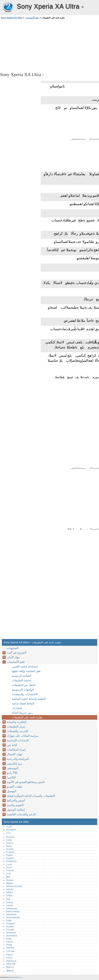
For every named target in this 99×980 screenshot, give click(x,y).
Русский (10, 930)
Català (9, 840)
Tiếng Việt (11, 964)
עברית (9, 873)
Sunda (9, 945)
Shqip (9, 939)
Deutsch (10, 849)
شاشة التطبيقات (21, 680)
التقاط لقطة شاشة (23, 703)
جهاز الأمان (13, 657)
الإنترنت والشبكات (17, 731)
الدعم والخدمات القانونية (21, 814)
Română (10, 927)
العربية (9, 826)
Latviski (10, 905)
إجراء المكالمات (16, 750)
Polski (9, 920)
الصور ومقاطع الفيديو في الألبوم (26, 782)
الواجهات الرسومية (23, 690)
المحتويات (13, 648)
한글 (8, 899)
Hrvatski (10, 880)
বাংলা (8, 833)
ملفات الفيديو (15, 787)
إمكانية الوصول (16, 810)
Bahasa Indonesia (14, 886)
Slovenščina (12, 936)
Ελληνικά (10, 852)
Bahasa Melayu (13, 911)
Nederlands (11, 914)
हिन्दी (8, 877)
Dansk (9, 846)
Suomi (9, 867)
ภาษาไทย (10, 951)
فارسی (9, 864)
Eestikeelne (11, 861)
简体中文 (10, 967)
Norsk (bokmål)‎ (13, 917)
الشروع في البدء (17, 653)
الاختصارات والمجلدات (25, 694)
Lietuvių (10, 902)
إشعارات (17, 708)
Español (10, 858)
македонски (12, 908)
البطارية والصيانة (17, 722)
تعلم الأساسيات (32, 18)
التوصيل (11, 791)
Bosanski (10, 837)
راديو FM (12, 773)
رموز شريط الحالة (22, 713)
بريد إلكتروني (14, 763)
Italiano (9, 892)
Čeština (10, 843)
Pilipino (9, 955)
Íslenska (10, 889)
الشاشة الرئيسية (21, 676)
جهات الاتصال (15, 754)
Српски (10, 942)
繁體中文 (10, 971)
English (10, 855)
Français (10, 870)
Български (11, 830)
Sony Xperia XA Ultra (8, 7)
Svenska (10, 948)
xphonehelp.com (16, 977)
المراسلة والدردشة (18, 759)
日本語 (9, 895)
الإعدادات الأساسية (18, 740)
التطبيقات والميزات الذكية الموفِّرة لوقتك (31, 796)
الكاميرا (11, 777)
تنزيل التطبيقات (16, 727)
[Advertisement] (32, 45)
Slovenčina (11, 933)
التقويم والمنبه (15, 805)
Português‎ (11, 923)
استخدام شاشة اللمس (25, 666)
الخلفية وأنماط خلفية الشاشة (29, 699)
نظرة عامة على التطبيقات (27, 717)
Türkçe (9, 958)
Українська (11, 961)
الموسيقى (13, 768)
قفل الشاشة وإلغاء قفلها (26, 671)
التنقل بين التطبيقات (24, 685)
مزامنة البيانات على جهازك (22, 736)
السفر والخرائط (16, 800)
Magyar (10, 883)
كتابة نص (12, 745)
